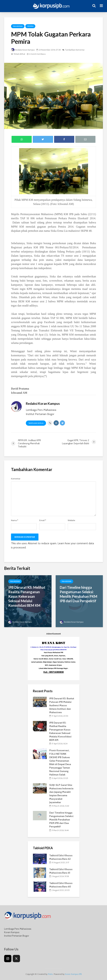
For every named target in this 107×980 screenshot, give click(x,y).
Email (43, 520)
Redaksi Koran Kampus (23, 50)
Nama (15, 520)
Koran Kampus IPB (73, 974)
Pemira (30, 26)
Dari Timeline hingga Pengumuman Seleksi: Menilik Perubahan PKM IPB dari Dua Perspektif (78, 594)
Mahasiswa (18, 26)
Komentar (16, 479)
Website (71, 520)
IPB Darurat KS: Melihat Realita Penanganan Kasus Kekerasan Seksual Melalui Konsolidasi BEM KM (27, 596)
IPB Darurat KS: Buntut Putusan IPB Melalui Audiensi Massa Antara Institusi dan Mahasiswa (62, 705)
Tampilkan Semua (36, 423)
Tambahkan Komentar (75, 50)
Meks (50, 974)
